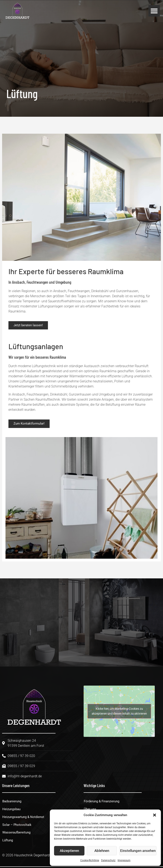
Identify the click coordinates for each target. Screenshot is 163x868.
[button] (155, 815)
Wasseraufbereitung (17, 834)
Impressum (124, 860)
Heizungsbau (12, 810)
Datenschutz (108, 860)
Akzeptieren (70, 851)
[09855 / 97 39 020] (52, 623)
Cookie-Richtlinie (90, 860)
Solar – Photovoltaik (18, 826)
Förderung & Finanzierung (103, 802)
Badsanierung (13, 802)
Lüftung (8, 842)
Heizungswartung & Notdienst (24, 818)
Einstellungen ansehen (139, 851)
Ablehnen (103, 851)
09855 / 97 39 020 (89, 622)
